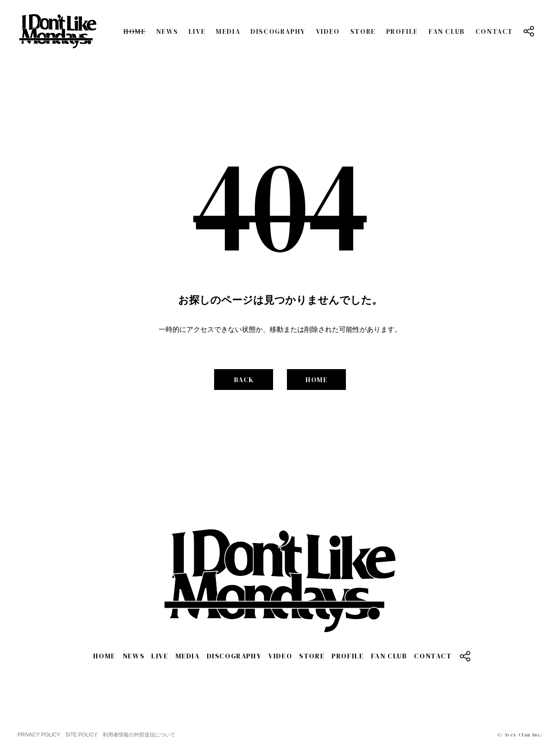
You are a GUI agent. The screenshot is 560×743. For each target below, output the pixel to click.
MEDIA (228, 31)
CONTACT (494, 31)
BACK (244, 380)
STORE (363, 31)
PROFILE (402, 31)
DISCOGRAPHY (278, 31)
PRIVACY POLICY (39, 735)
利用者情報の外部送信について (139, 735)
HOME (135, 31)
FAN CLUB (447, 31)
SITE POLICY (81, 735)
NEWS (167, 31)
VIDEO (328, 31)
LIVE (197, 31)
